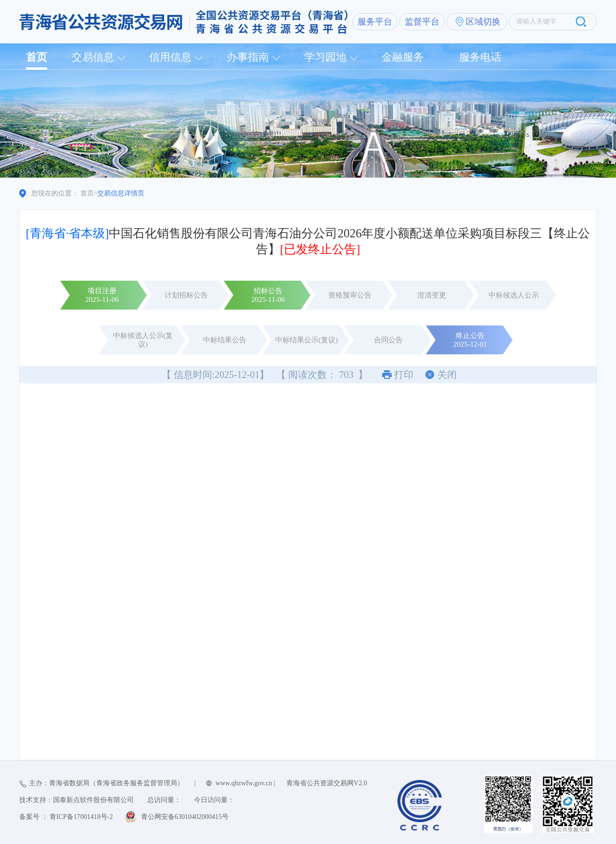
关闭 (447, 375)
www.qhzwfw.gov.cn (244, 783)
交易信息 (93, 57)
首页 (37, 57)
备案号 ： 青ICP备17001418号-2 (66, 817)
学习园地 (325, 57)
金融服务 (403, 57)
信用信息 (170, 57)
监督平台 (422, 22)
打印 (404, 375)
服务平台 (375, 22)
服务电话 (480, 57)
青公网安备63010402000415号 (185, 817)
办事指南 (248, 57)
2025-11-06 (102, 299)
